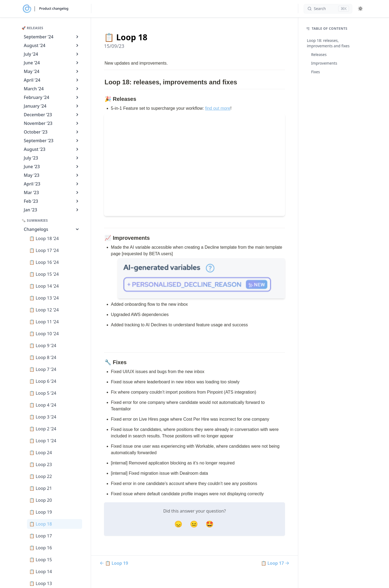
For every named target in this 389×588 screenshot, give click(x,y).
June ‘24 (52, 63)
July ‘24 (52, 54)
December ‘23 (52, 115)
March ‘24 (52, 89)
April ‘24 (52, 80)
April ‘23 (52, 184)
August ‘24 (52, 45)
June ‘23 (52, 167)
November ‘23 (52, 123)
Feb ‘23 (52, 201)
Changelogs (52, 229)
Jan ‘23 (52, 210)
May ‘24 (52, 71)
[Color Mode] (360, 9)
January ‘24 (52, 106)
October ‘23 (52, 132)
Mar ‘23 (52, 192)
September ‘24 (52, 37)
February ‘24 (52, 97)
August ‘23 (52, 149)
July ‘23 (52, 158)
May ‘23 (52, 175)
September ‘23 (52, 141)
